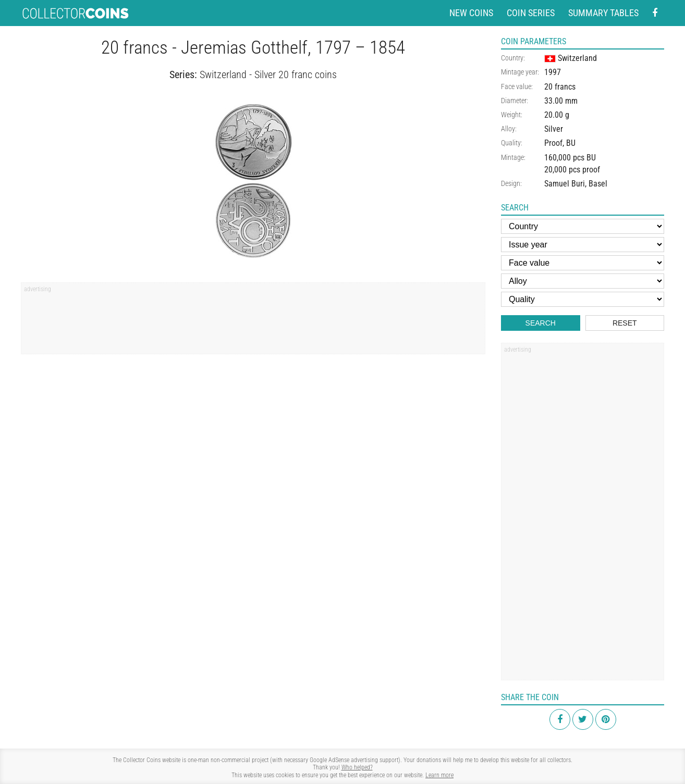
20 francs (560, 87)
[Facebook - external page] (655, 13)
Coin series (531, 13)
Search (541, 323)
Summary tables (603, 13)
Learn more (439, 775)
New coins (471, 13)
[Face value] (583, 263)
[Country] (583, 226)
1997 (553, 72)
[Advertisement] (253, 322)
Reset (625, 323)
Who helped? (357, 767)
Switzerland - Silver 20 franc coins (268, 75)
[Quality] (583, 299)
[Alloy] (583, 281)
